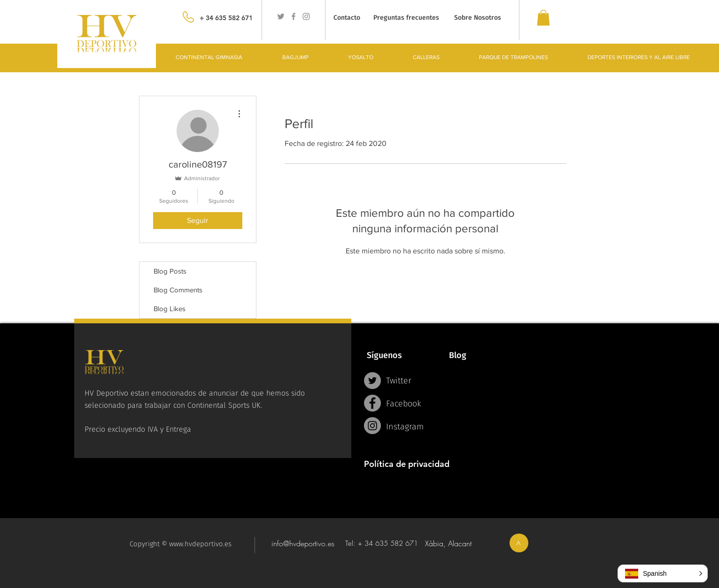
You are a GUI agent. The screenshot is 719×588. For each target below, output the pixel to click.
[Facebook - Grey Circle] (372, 403)
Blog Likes (170, 309)
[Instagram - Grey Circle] (372, 426)
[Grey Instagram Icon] (306, 16)
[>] (519, 543)
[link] (543, 18)
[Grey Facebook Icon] (294, 16)
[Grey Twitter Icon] (281, 16)
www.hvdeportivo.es (200, 544)
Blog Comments (178, 290)
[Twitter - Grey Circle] (372, 381)
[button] (663, 573)
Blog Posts (170, 271)
